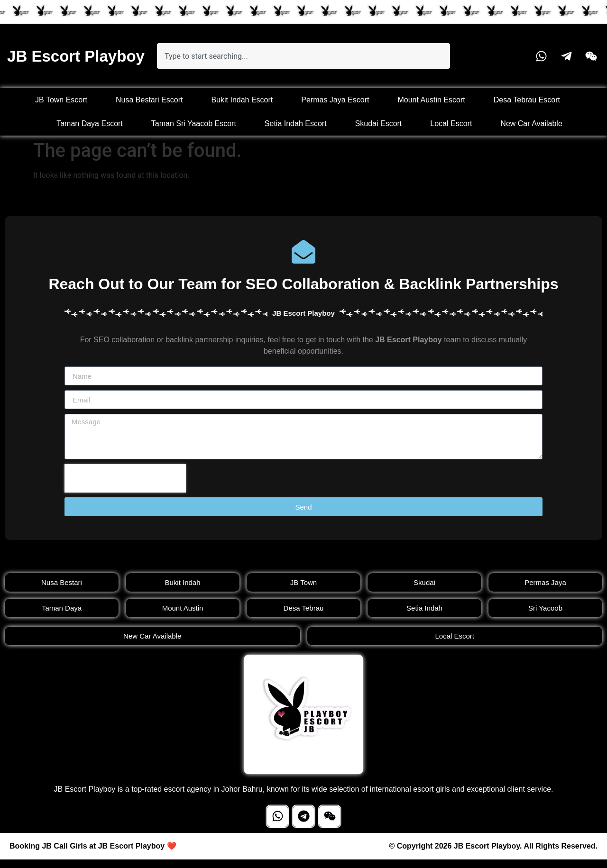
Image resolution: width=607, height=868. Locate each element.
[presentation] (125, 478)
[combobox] (303, 56)
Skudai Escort (379, 123)
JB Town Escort (61, 100)
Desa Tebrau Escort (527, 100)
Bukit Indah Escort (242, 100)
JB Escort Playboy (76, 56)
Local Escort (451, 123)
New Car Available (531, 123)
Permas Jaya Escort (335, 100)
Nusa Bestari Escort (149, 100)
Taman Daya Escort (90, 123)
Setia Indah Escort (296, 123)
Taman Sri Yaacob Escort (194, 123)
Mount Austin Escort (431, 100)
